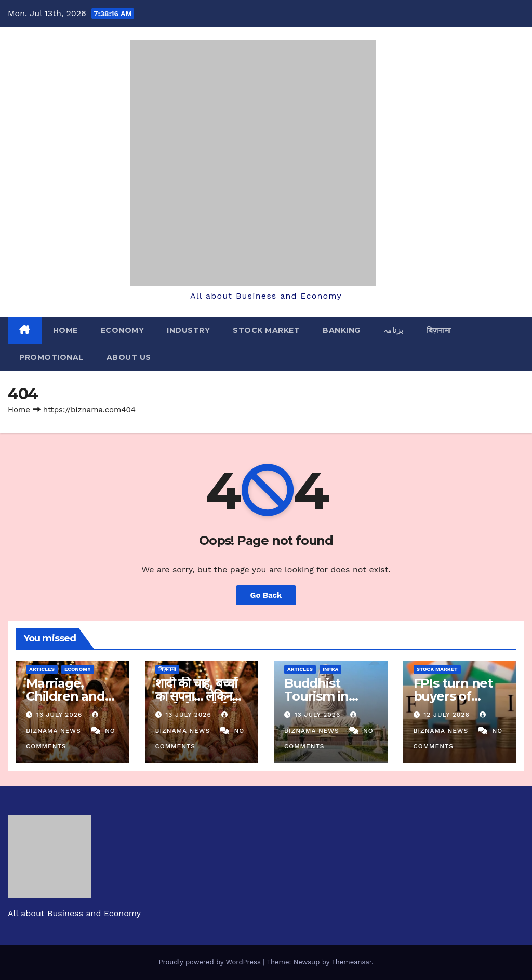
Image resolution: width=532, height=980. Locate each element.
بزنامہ (394, 330)
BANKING (342, 330)
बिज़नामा (439, 330)
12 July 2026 (448, 715)
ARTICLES (42, 669)
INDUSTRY (188, 330)
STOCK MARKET (266, 330)
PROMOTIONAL (51, 357)
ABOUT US (129, 357)
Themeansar (351, 962)
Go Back (266, 595)
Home (65, 330)
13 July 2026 (61, 715)
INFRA (330, 669)
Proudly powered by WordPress (211, 962)
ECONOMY (123, 330)
